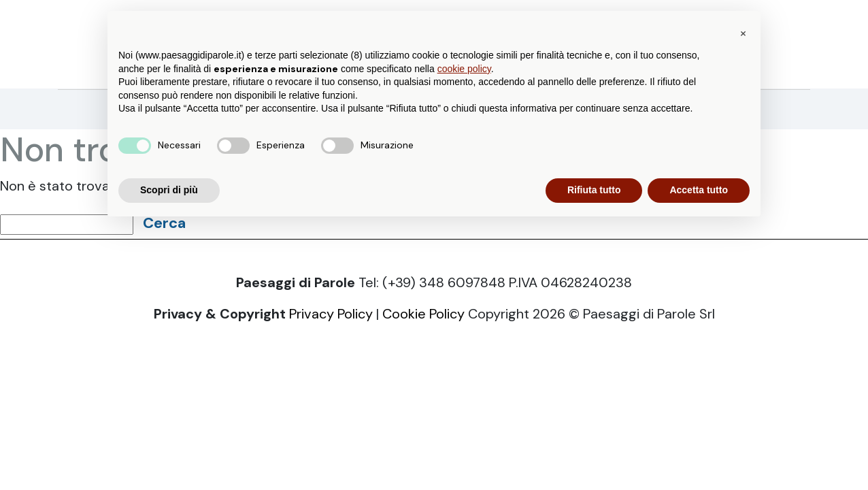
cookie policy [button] (464, 69)
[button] (743, 33)
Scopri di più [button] (169, 190)
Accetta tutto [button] (699, 190)
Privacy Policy (331, 314)
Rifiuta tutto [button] (594, 190)
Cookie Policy (423, 314)
